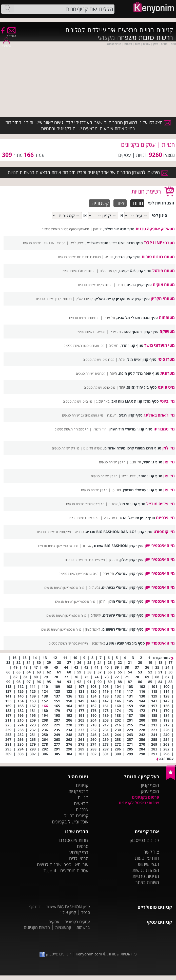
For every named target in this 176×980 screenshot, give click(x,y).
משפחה (127, 37)
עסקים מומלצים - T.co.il (66, 871)
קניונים (165, 30)
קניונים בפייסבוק (144, 840)
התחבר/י (6, 44)
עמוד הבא (165, 759)
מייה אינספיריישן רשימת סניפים (58, 546)
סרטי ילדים (79, 858)
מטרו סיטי (166, 359)
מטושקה (167, 331)
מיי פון (169, 462)
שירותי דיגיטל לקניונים (139, 803)
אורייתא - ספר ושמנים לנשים (63, 864)
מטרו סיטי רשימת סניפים (99, 360)
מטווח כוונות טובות (158, 257)
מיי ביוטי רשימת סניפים (77, 401)
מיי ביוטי (167, 401)
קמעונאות (63, 927)
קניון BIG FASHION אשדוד (68, 907)
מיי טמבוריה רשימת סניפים (72, 429)
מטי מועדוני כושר (160, 345)
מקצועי (106, 37)
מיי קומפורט (164, 532)
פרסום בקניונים (145, 797)
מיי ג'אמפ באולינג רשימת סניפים (83, 415)
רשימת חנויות (146, 191)
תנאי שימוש (149, 864)
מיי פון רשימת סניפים (112, 462)
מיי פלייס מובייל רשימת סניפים (85, 504)
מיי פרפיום (165, 518)
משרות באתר (147, 882)
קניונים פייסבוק (55, 954)
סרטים (83, 846)
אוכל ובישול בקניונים (70, 822)
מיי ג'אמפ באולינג (159, 415)
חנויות (147, 30)
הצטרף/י (12, 34)
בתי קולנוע (79, 852)
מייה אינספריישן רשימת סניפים (68, 643)
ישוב (121, 203)
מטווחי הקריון (163, 298)
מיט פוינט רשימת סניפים (100, 387)
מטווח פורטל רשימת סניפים (78, 271)
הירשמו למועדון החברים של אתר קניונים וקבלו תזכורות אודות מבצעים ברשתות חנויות (88, 172)
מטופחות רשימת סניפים (84, 318)
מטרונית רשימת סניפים (91, 373)
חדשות (165, 37)
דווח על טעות (147, 858)
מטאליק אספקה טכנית (155, 229)
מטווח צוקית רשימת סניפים (95, 285)
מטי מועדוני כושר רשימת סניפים (84, 346)
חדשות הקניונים (37, 927)
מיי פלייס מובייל (161, 504)
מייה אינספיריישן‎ (160, 559)
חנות (138, 203)
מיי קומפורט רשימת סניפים (54, 532)
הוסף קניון (150, 785)
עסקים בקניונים (77, 922)
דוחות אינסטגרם (74, 840)
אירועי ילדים (102, 30)
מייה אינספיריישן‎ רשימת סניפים (85, 560)
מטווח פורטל (164, 271)
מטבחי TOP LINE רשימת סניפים (44, 243)
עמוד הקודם (163, 658)
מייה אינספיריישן (160, 545)
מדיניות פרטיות (146, 876)
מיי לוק (169, 448)
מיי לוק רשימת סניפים (66, 448)
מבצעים (128, 30)
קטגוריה (100, 203)
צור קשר (151, 852)
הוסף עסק (150, 791)
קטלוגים (75, 30)
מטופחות (167, 317)
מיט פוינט (166, 387)
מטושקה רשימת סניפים (90, 332)
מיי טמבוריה (164, 429)
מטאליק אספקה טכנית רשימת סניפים (65, 229)
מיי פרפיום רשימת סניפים (84, 518)
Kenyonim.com (89, 954)
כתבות (146, 37)
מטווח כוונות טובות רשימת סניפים (79, 257)
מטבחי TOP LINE (159, 243)
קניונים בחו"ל (76, 816)
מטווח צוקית (164, 285)
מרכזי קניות (78, 791)
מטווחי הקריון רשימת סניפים (54, 299)
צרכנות (82, 809)
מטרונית (168, 373)
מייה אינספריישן (160, 643)
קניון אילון (68, 912)
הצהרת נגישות (146, 870)
